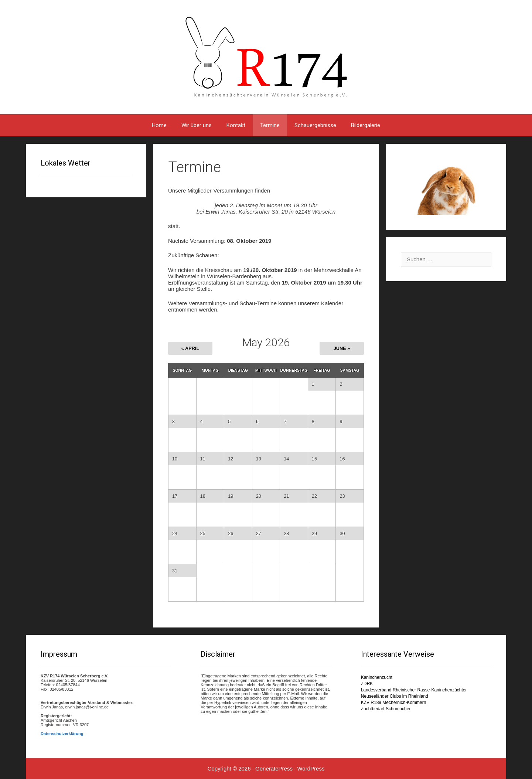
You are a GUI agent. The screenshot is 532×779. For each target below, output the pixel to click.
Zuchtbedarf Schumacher (386, 709)
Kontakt (236, 125)
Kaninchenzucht (377, 677)
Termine (270, 125)
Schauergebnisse (315, 125)
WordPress (311, 768)
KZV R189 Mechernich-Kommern (394, 703)
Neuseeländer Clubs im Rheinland (395, 696)
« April (190, 348)
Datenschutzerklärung (62, 734)
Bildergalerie (366, 125)
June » (342, 348)
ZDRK (367, 684)
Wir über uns (197, 125)
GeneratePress (274, 768)
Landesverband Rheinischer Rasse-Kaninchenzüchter (414, 690)
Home (159, 125)
